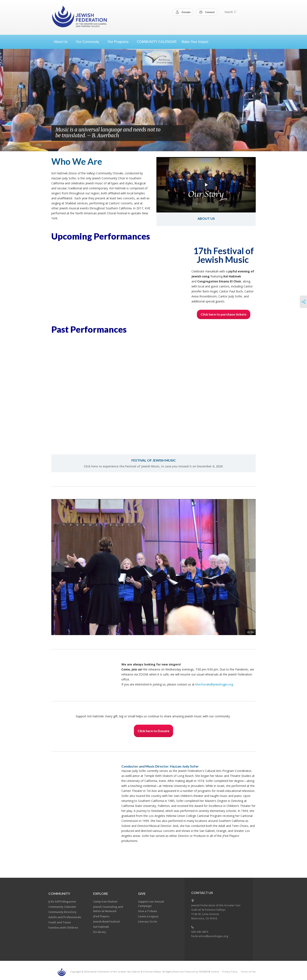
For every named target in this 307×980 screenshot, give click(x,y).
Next (178, 133)
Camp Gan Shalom (105, 901)
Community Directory (62, 912)
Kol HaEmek (101, 927)
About (62, 42)
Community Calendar (62, 907)
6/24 (250, 632)
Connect (207, 12)
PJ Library (100, 932)
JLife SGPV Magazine (62, 901)
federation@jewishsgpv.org (210, 936)
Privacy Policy (230, 972)
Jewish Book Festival (106, 921)
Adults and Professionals (65, 917)
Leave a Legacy (148, 916)
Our (120, 42)
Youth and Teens (60, 922)
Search (230, 12)
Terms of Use (248, 972)
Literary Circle (148, 921)
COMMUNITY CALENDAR (157, 42)
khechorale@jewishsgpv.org (214, 684)
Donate (183, 12)
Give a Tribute (148, 911)
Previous (170, 133)
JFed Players (101, 916)
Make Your (196, 42)
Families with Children (63, 928)
